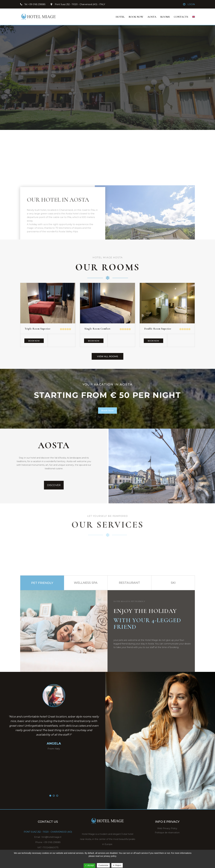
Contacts (181, 17)
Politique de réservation (167, 833)
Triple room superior (38, 329)
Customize (103, 865)
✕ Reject (117, 865)
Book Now (34, 341)
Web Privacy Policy (167, 828)
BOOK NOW (136, 17)
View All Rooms (108, 356)
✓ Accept (89, 865)
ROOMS (165, 17)
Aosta (152, 17)
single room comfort (97, 329)
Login (191, 4)
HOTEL (120, 17)
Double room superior (158, 329)
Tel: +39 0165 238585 (35, 4)
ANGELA (54, 743)
